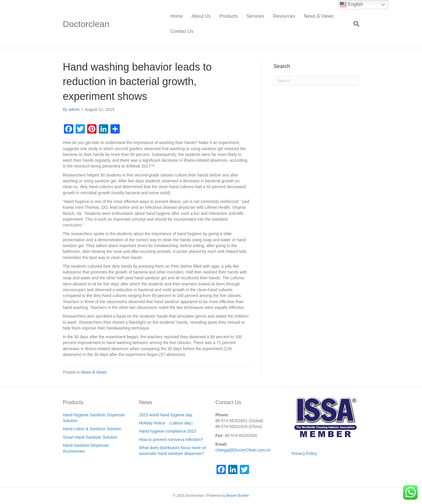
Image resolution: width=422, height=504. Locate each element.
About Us (201, 16)
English (352, 5)
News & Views (319, 16)
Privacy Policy (304, 453)
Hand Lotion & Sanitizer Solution (92, 429)
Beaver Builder (238, 496)
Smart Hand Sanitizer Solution (90, 437)
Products (229, 16)
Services (255, 16)
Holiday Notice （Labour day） (167, 423)
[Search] (354, 24)
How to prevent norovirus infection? (171, 440)
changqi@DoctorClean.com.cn (243, 450)
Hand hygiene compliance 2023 (168, 431)
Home (177, 16)
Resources (284, 16)
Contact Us (182, 31)
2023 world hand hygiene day (166, 415)
